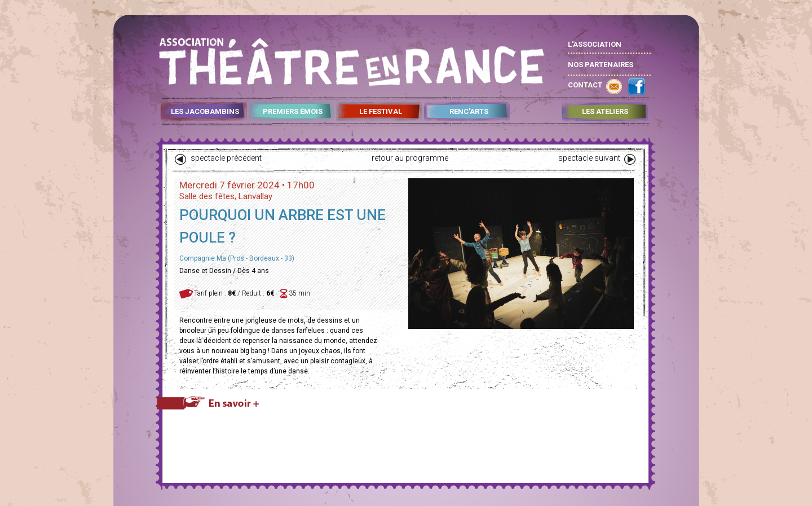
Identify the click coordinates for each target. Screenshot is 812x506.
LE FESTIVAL (381, 112)
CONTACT (585, 85)
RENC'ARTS (469, 112)
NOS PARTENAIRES (601, 65)
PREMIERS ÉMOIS (293, 112)
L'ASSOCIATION (595, 44)
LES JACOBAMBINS (205, 112)
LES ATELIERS (605, 112)
